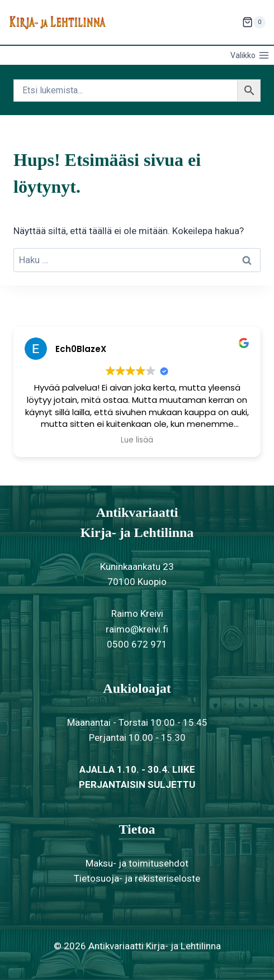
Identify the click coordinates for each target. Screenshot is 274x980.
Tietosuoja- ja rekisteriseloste (137, 878)
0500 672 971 (137, 644)
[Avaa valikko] (250, 55)
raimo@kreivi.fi (137, 629)
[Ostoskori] (254, 22)
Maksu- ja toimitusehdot (137, 863)
